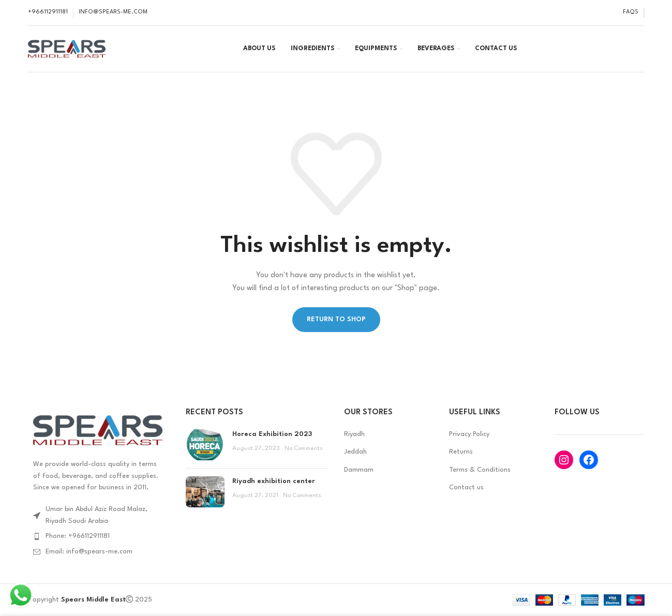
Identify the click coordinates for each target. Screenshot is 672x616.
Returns (461, 452)
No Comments (304, 448)
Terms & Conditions (480, 470)
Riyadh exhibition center (274, 481)
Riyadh (354, 434)
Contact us (466, 487)
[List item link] (99, 536)
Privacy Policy (469, 434)
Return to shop (336, 319)
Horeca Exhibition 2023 (272, 434)
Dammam (359, 470)
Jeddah (355, 452)
